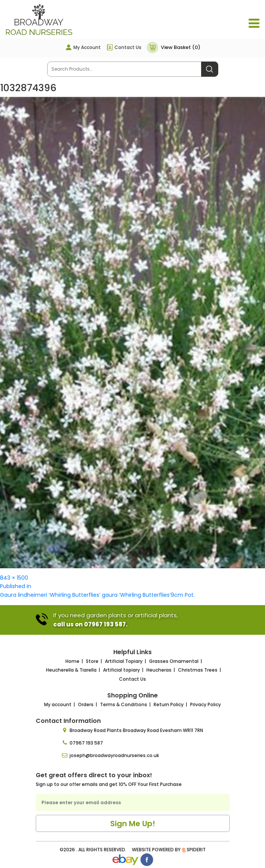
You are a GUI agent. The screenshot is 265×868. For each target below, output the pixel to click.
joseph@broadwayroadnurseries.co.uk (114, 755)
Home (72, 661)
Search (210, 69)
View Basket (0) (181, 47)
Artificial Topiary (124, 661)
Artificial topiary (121, 670)
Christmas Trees (198, 670)
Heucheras (159, 670)
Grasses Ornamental (174, 661)
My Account (87, 47)
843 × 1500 (14, 578)
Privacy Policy (205, 704)
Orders (86, 704)
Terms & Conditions (124, 704)
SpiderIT (196, 850)
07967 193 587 (86, 743)
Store (92, 661)
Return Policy (169, 704)
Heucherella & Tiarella (71, 670)
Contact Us (128, 47)
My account (58, 704)
